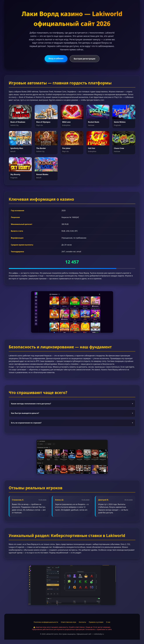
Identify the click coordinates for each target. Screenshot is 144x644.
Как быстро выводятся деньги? (72, 413)
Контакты (82, 622)
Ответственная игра (68, 622)
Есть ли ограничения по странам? (72, 423)
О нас (108, 622)
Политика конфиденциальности (46, 622)
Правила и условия (96, 622)
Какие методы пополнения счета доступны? (72, 404)
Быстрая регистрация (85, 59)
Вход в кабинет (56, 58)
